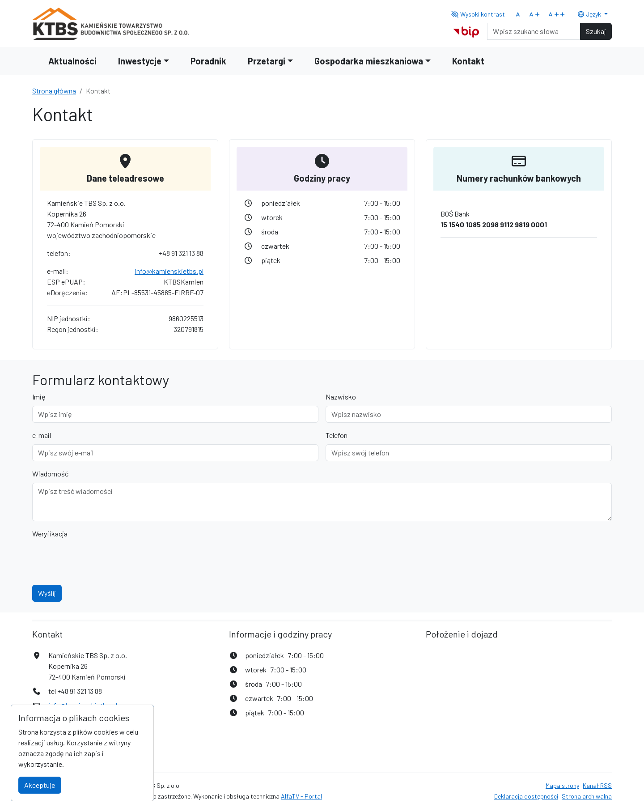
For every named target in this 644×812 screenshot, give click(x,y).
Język (590, 14)
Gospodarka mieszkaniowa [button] (369, 61)
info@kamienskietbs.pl (169, 271)
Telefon (337, 435)
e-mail (42, 435)
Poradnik (208, 61)
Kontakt (468, 61)
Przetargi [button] (267, 61)
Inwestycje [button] (140, 61)
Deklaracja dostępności (526, 796)
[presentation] (100, 560)
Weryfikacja (50, 534)
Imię (39, 397)
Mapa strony (562, 785)
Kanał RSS (597, 785)
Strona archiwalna (587, 796)
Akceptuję (40, 785)
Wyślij (47, 593)
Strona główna (54, 91)
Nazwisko (341, 397)
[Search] (534, 31)
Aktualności (72, 61)
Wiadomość (50, 474)
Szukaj (596, 31)
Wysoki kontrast (478, 14)
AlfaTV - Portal (301, 796)
